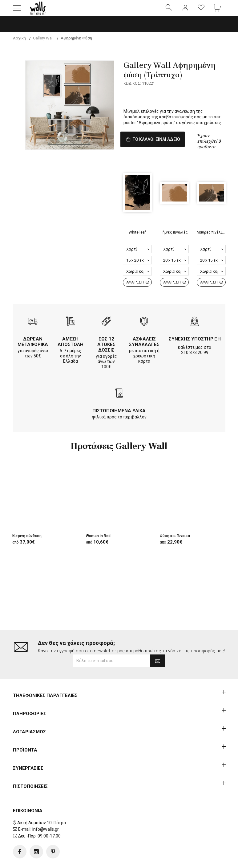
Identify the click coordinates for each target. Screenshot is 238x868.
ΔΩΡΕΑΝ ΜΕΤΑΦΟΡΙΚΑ (33, 352)
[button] (17, 11)
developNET (170, 860)
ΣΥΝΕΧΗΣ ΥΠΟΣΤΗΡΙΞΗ (195, 350)
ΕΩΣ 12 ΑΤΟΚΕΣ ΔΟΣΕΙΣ (106, 355)
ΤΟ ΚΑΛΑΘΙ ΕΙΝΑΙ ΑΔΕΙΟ (163, 146)
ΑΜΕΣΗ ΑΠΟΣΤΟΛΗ (71, 352)
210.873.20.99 (195, 363)
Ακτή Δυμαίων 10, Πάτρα (42, 803)
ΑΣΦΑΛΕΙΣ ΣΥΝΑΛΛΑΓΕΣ (144, 352)
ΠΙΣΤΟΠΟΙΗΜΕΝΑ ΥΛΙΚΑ (119, 422)
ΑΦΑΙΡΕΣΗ (138, 293)
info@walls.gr (46, 810)
